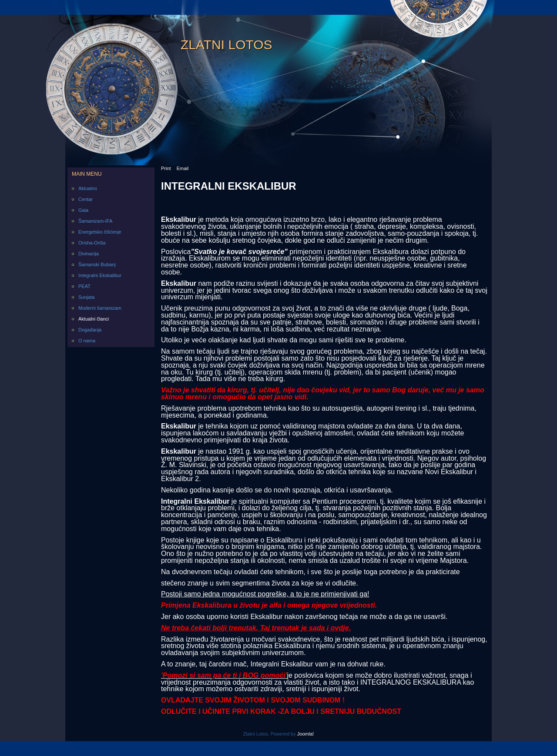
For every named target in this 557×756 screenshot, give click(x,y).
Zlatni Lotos (226, 45)
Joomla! (306, 734)
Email (183, 168)
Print (166, 168)
